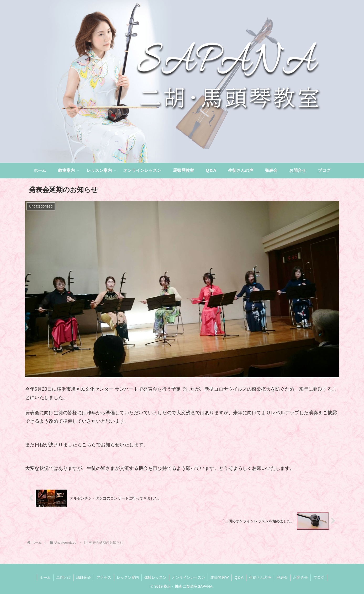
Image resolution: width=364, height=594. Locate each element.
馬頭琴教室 (220, 577)
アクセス (104, 577)
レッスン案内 (128, 577)
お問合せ (300, 577)
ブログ (319, 577)
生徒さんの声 (260, 577)
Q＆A (239, 577)
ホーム (45, 577)
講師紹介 (84, 577)
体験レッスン (155, 577)
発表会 (282, 577)
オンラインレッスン (188, 577)
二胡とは (64, 577)
